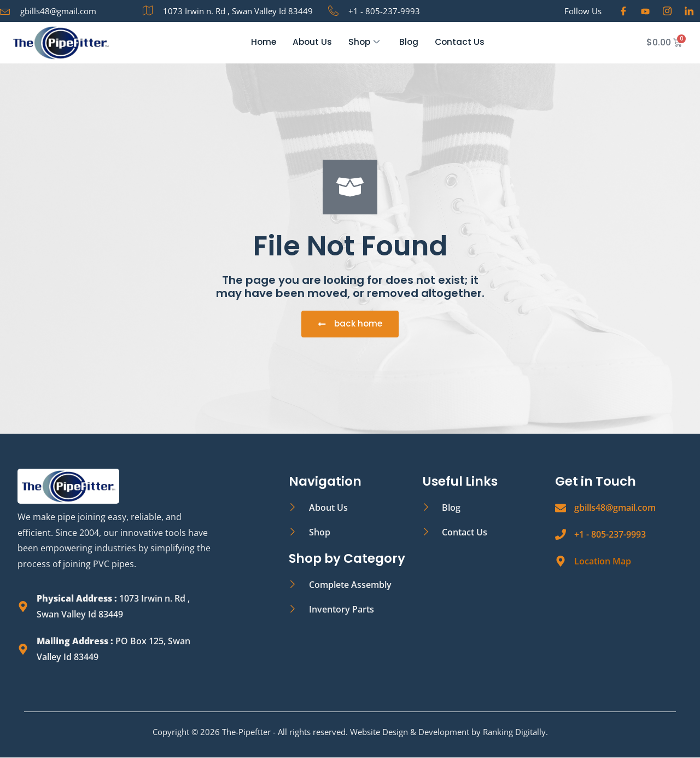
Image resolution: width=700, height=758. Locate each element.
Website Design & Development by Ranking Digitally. (449, 732)
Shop (364, 42)
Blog (410, 42)
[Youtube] (645, 11)
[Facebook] (623, 11)
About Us (311, 42)
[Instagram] (667, 11)
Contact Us (461, 42)
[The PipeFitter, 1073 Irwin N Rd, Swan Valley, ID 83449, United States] (483, 602)
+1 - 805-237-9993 (610, 535)
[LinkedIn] (689, 11)
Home (261, 42)
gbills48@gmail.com (615, 508)
